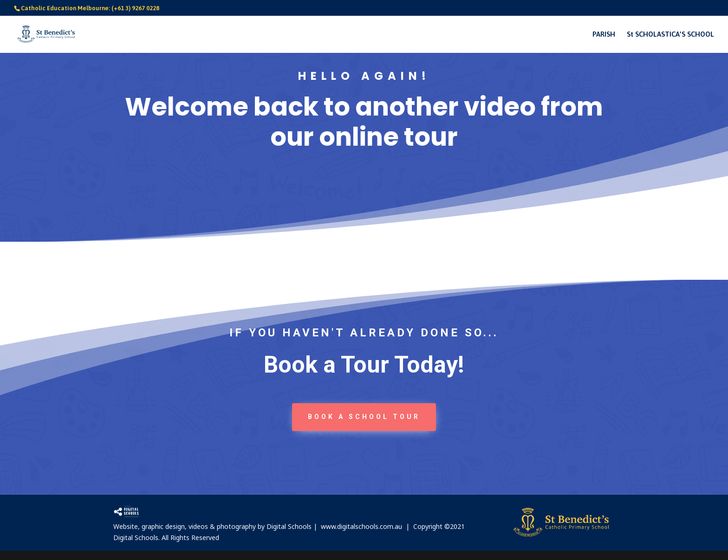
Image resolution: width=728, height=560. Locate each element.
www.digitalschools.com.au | (367, 526)
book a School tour (364, 417)
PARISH (604, 35)
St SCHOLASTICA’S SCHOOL (670, 35)
